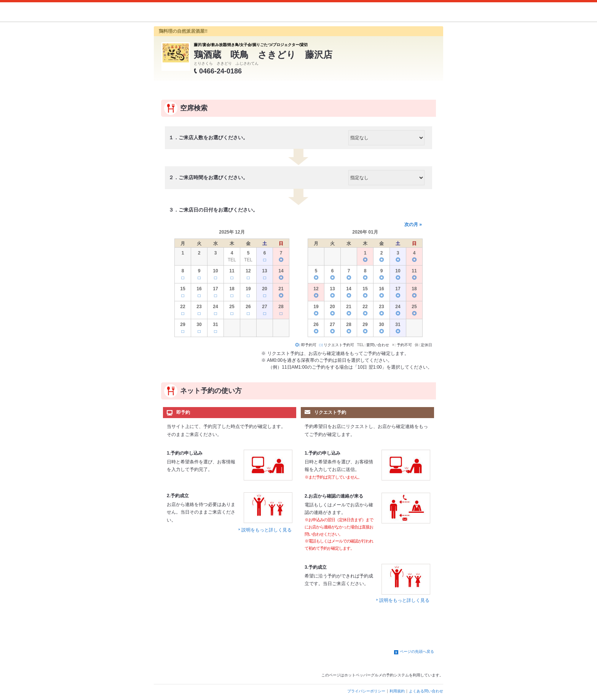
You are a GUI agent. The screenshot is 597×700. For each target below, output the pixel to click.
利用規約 (397, 691)
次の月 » (413, 224)
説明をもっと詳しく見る (267, 530)
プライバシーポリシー (366, 691)
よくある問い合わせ (426, 691)
